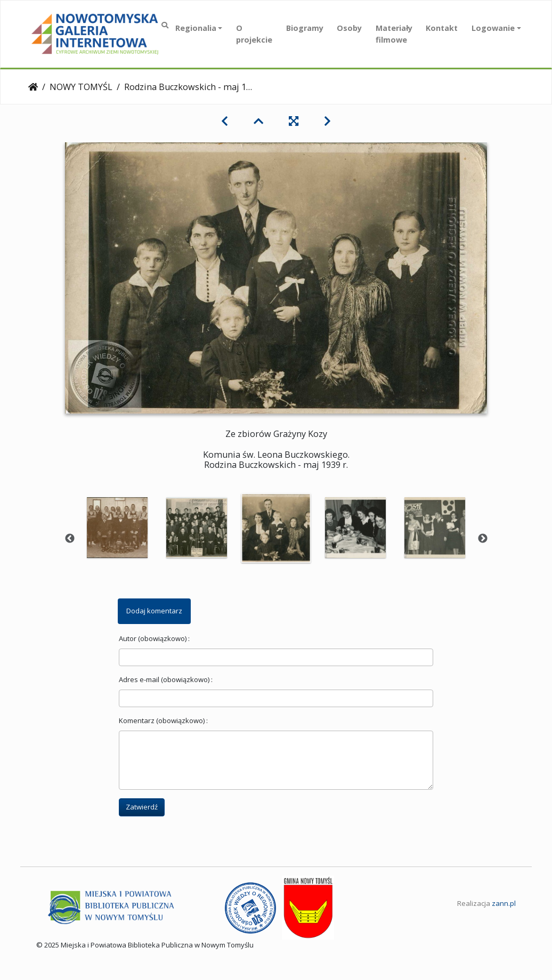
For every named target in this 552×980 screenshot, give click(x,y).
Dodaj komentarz (154, 611)
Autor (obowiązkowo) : (154, 638)
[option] (117, 528)
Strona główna (33, 87)
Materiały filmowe (394, 34)
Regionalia (196, 28)
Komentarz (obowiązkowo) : (163, 720)
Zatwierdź (142, 807)
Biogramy (305, 28)
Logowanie (493, 28)
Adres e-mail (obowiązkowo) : (166, 679)
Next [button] (483, 539)
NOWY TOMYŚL (81, 87)
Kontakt (442, 28)
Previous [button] (70, 539)
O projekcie (254, 34)
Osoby (349, 28)
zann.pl (504, 903)
